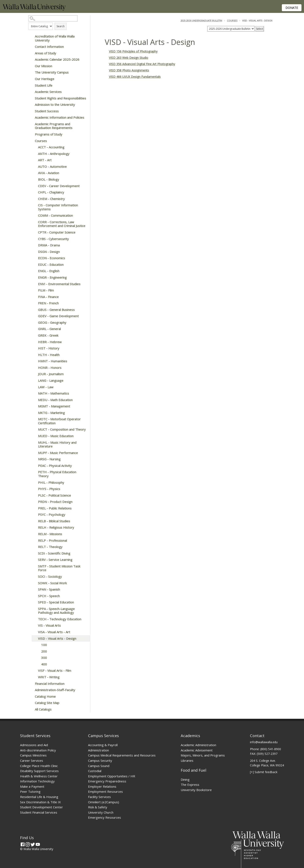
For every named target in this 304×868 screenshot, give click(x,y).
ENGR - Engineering (52, 277)
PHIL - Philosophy (51, 482)
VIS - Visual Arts (49, 625)
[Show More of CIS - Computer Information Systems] (34, 205)
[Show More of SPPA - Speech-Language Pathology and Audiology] (34, 609)
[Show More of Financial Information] (31, 684)
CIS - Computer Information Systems (58, 207)
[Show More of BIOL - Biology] (34, 179)
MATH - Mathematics (54, 393)
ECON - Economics (52, 258)
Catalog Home (45, 696)
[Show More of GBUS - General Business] (34, 310)
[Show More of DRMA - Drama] (34, 245)
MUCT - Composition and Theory (62, 429)
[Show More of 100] (37, 645)
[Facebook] (23, 844)
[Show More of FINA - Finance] (34, 297)
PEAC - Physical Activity (55, 466)
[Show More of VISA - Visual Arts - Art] (34, 632)
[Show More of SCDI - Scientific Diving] (34, 553)
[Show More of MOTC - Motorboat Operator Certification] (34, 419)
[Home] (34, 10)
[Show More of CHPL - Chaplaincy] (34, 192)
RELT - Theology (50, 547)
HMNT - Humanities (53, 361)
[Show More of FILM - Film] (34, 290)
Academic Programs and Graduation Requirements (54, 126)
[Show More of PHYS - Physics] (34, 489)
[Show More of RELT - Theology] (34, 547)
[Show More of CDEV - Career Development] (34, 186)
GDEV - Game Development (58, 316)
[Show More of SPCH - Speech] (34, 596)
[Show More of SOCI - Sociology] (34, 576)
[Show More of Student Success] (31, 111)
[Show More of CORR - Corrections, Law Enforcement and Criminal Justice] (34, 222)
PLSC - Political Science (54, 495)
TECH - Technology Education (60, 619)
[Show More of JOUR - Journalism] (34, 374)
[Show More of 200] (37, 651)
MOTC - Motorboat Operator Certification (59, 421)
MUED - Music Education (56, 436)
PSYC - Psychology (52, 515)
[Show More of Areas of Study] (31, 53)
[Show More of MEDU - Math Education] (34, 400)
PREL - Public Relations (55, 508)
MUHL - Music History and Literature (57, 444)
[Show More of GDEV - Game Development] (34, 316)
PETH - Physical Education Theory (57, 474)
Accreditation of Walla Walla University (55, 38)
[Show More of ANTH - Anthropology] (34, 154)
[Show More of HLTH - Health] (34, 355)
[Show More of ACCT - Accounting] (34, 147)
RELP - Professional (52, 540)
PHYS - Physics (49, 489)
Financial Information (50, 684)
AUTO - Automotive (52, 167)
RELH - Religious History (56, 527)
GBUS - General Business (56, 310)
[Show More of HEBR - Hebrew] (34, 342)
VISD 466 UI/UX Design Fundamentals (135, 77)
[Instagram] (28, 844)
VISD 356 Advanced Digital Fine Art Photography (142, 64)
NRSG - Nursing (49, 459)
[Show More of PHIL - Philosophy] (34, 482)
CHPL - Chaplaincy (51, 192)
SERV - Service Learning (55, 560)
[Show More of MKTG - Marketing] (34, 413)
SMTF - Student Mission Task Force (59, 568)
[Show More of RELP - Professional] (34, 540)
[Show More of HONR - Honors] (34, 368)
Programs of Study (49, 134)
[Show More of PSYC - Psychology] (34, 515)
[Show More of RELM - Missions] (34, 534)
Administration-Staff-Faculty (55, 690)
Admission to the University (55, 105)
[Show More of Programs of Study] (31, 134)
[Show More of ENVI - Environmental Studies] (34, 284)
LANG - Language (51, 380)
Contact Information (49, 47)
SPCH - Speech (49, 596)
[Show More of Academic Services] (31, 92)
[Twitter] (33, 844)
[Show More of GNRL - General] (34, 329)
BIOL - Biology (49, 179)
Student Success (47, 111)
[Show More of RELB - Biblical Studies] (34, 521)
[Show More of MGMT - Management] (34, 406)
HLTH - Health (49, 355)
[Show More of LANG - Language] (34, 380)
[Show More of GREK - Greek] (34, 335)
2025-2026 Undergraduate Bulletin (201, 21)
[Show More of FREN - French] (34, 303)
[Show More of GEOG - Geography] (34, 322)
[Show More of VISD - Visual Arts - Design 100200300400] (34, 638)
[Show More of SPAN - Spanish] (34, 589)
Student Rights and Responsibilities (60, 98)
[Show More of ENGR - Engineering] (34, 277)
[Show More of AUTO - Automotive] (34, 167)
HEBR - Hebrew (50, 342)
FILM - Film (46, 290)
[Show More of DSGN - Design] (34, 252)
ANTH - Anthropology (54, 154)
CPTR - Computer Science (57, 232)
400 (44, 664)
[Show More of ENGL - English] (34, 271)
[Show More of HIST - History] (34, 348)
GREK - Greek (48, 335)
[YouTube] (38, 844)
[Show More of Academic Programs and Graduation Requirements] (31, 124)
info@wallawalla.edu (264, 742)
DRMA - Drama (49, 245)
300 (44, 658)
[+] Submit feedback (264, 772)
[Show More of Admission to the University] (31, 105)
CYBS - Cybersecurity (53, 239)
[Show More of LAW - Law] (34, 387)
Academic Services (48, 92)
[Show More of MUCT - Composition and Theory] (34, 429)
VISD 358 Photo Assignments (129, 70)
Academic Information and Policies (60, 117)
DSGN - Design (49, 252)
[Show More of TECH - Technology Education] (34, 619)
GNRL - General (49, 329)
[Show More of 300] (37, 658)
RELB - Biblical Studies (54, 521)
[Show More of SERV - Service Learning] (34, 560)
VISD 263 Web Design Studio (129, 58)
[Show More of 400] (37, 664)
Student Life (44, 85)
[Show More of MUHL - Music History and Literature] (34, 442)
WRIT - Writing (49, 677)
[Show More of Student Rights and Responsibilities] (31, 98)
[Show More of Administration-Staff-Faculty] (31, 690)
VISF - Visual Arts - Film (55, 670)
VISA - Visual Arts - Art (54, 632)
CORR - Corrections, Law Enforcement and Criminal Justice (62, 224)
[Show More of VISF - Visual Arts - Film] (34, 670)
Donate (292, 8)
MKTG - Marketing (51, 413)
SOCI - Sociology (50, 576)
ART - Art (45, 160)
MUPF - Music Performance (58, 453)
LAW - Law (46, 387)
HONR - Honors (50, 368)
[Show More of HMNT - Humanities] (34, 361)
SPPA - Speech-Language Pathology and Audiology (56, 611)
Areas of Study (45, 53)
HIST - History (49, 348)
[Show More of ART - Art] (34, 160)
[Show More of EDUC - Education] (34, 265)
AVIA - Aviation (49, 173)
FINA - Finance (48, 297)
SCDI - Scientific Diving (54, 553)
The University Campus (52, 72)
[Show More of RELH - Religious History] (34, 527)
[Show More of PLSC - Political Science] (34, 495)
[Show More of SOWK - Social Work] (34, 583)
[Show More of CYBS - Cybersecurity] (34, 239)
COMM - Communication (55, 215)
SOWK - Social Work (52, 583)
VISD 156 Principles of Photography (133, 51)
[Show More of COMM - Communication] (34, 215)
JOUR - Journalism (51, 374)
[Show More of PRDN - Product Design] (34, 502)
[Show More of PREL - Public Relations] (34, 508)
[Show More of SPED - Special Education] (34, 602)
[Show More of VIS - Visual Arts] (34, 625)
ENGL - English (49, 271)
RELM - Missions (50, 534)
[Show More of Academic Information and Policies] (31, 117)
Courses (41, 141)
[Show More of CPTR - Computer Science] (34, 232)
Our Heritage (45, 79)
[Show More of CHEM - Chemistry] (34, 199)
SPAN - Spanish (49, 589)
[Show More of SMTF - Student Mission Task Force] (34, 566)
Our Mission (43, 66)
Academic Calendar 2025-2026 (57, 59)
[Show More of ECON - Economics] (34, 258)
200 (44, 651)
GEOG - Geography (52, 322)
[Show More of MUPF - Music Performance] (34, 453)
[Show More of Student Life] (31, 85)
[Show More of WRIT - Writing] (34, 677)
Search (61, 26)
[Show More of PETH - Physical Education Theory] (34, 472)
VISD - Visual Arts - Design (57, 638)
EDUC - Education (51, 265)
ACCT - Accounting (51, 147)
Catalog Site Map (47, 703)
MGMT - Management (54, 406)
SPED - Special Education (56, 602)
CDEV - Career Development (59, 186)
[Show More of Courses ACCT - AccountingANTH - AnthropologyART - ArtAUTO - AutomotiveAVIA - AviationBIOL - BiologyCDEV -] (31, 141)
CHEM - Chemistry (51, 199)
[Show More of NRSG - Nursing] (34, 459)
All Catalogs (43, 709)
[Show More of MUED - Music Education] (34, 436)
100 (44, 645)
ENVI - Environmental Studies (59, 284)
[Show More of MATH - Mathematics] (34, 393)
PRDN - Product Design (55, 502)
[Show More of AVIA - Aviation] (34, 173)
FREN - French (48, 303)
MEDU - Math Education (55, 400)
